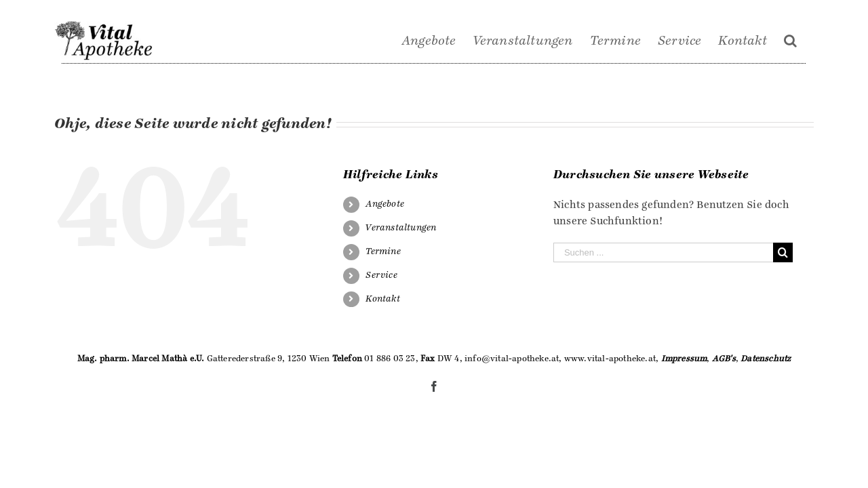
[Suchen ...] (663, 252)
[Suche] (807, 41)
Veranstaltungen (401, 228)
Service (381, 275)
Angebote (385, 204)
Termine (383, 251)
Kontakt (382, 299)
